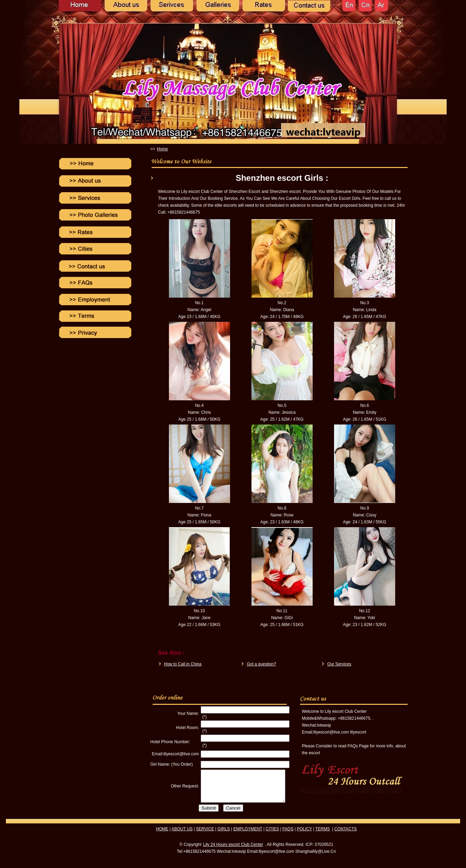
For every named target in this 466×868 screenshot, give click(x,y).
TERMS (323, 835)
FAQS (288, 835)
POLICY (304, 835)
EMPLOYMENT (248, 835)
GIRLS (224, 835)
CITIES (272, 835)
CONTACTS (346, 835)
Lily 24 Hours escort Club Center (233, 851)
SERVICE (205, 835)
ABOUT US (182, 835)
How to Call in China (183, 664)
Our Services (339, 664)
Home (162, 149)
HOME (162, 835)
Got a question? (262, 664)
